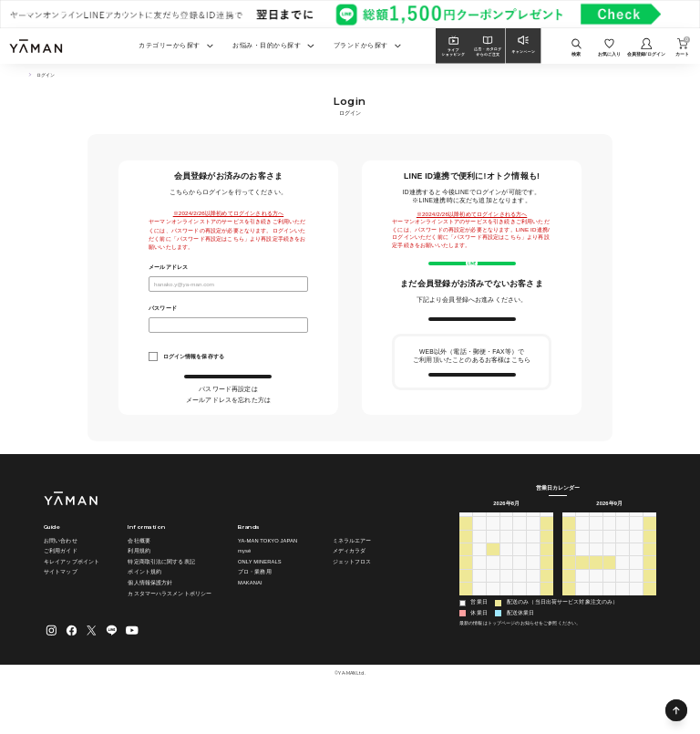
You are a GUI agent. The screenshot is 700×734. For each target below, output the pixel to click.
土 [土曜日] (547, 556)
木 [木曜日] (520, 556)
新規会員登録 (472, 344)
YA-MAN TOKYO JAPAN (268, 579)
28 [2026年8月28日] (534, 623)
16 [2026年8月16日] (466, 610)
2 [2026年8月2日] (465, 583)
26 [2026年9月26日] (650, 610)
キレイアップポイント (72, 600)
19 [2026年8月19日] (506, 610)
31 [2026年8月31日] (480, 636)
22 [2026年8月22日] (547, 610)
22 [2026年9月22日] (596, 610)
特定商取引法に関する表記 (161, 600)
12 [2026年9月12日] (650, 583)
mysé (244, 589)
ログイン (228, 384)
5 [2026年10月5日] (582, 636)
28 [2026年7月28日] (493, 570)
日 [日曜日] (466, 556)
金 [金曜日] (533, 556)
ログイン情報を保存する (194, 356)
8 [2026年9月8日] (596, 583)
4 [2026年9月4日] (533, 636)
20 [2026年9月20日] (569, 610)
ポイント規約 (144, 610)
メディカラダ (350, 589)
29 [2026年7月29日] (506, 570)
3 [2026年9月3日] (520, 636)
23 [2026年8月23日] (466, 623)
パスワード (163, 308)
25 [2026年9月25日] (637, 610)
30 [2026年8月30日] (466, 636)
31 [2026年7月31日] (534, 570)
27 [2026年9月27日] (569, 623)
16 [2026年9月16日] (609, 597)
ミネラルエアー (352, 579)
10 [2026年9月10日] (623, 583)
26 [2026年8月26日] (506, 623)
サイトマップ (61, 610)
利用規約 (139, 589)
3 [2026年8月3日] (479, 583)
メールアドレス (168, 267)
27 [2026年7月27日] (480, 570)
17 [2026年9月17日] (623, 597)
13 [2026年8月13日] (520, 597)
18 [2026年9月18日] (637, 597)
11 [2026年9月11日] (637, 583)
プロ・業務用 (255, 610)
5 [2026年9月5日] (546, 636)
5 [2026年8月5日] (506, 583)
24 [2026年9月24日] (623, 610)
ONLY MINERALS (260, 600)
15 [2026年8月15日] (547, 597)
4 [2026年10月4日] (568, 636)
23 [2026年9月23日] (609, 610)
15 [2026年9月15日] (596, 597)
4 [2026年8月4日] (493, 583)
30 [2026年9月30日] (609, 623)
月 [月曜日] (479, 556)
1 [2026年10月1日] (623, 623)
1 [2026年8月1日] (546, 570)
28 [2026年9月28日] (583, 623)
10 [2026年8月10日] (480, 597)
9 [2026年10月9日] (636, 636)
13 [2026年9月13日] (569, 597)
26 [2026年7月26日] (466, 570)
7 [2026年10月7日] (609, 636)
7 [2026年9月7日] (582, 583)
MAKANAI (250, 621)
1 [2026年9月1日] (493, 636)
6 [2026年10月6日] (596, 636)
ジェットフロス (352, 600)
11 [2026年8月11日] (493, 597)
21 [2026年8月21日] (534, 610)
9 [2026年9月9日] (609, 583)
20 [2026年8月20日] (520, 610)
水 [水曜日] (506, 556)
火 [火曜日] (493, 556)
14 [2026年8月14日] (534, 597)
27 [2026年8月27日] (520, 623)
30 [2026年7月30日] (520, 570)
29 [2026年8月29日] (547, 623)
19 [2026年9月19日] (650, 597)
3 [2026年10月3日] (649, 623)
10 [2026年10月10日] (650, 636)
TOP (26, 75)
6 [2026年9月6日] (568, 583)
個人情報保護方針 (150, 621)
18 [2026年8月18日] (493, 610)
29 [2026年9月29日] (596, 623)
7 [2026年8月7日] (533, 583)
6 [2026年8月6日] (520, 583)
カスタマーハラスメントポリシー (170, 631)
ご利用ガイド (61, 589)
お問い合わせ (61, 579)
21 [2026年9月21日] (583, 610)
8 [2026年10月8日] (623, 636)
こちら (258, 406)
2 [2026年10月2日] (636, 623)
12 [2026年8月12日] (506, 597)
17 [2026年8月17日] (480, 610)
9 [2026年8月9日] (465, 597)
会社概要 (139, 579)
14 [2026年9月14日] (583, 597)
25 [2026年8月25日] (493, 623)
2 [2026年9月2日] (506, 636)
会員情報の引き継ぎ (472, 417)
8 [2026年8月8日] (546, 583)
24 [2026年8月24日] (480, 623)
